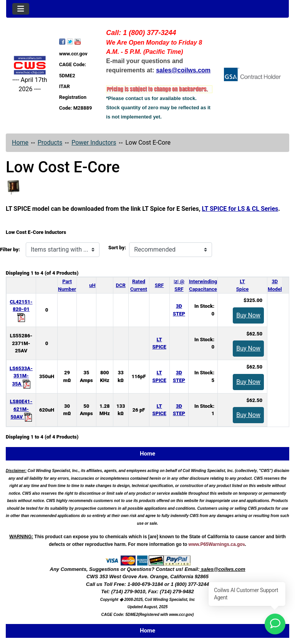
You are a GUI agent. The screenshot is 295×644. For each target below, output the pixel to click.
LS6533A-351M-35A (21, 376)
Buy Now (248, 315)
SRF (159, 285)
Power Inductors (94, 143)
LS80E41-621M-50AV (21, 409)
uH (92, 285)
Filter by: (10, 249)
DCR (121, 285)
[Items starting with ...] (63, 250)
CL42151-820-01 (21, 309)
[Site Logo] (30, 65)
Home (20, 143)
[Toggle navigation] (21, 9)
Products (50, 143)
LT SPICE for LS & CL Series (240, 209)
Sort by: (117, 248)
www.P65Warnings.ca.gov (217, 544)
